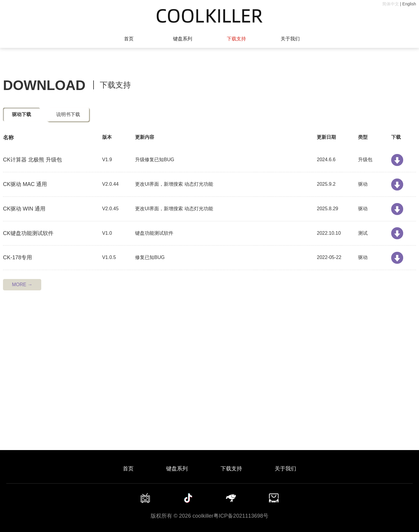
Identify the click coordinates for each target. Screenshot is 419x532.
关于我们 (290, 39)
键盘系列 (183, 39)
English (409, 4)
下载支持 (236, 39)
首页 (129, 39)
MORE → (22, 285)
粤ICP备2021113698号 (241, 516)
